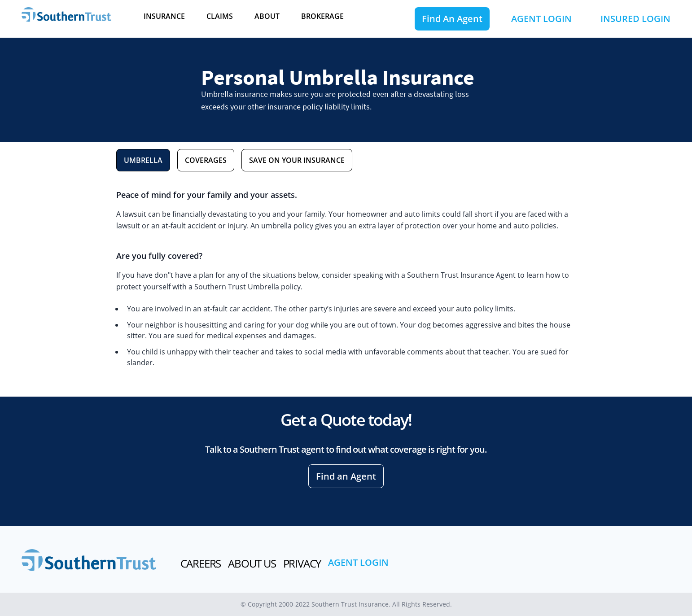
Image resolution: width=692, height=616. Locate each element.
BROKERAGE (322, 16)
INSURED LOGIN (635, 19)
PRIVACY (302, 564)
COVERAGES (206, 160)
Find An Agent (452, 19)
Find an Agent (346, 476)
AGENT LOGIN (541, 19)
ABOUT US (252, 564)
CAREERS (201, 564)
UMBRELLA (143, 160)
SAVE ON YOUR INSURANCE (297, 160)
